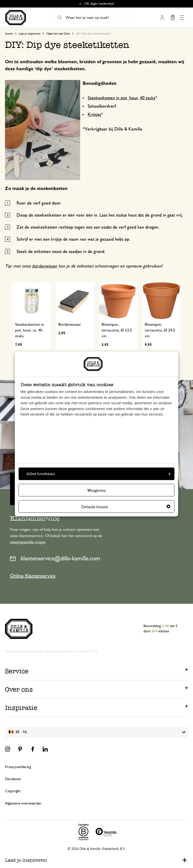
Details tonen (126, 507)
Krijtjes (94, 115)
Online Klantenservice (33, 576)
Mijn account (162, 18)
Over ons (19, 689)
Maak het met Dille (58, 34)
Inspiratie (21, 708)
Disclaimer (13, 779)
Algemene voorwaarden (23, 803)
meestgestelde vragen (28, 542)
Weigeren (97, 490)
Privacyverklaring (18, 767)
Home (9, 34)
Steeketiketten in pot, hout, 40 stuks (122, 98)
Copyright (13, 791)
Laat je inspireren (30, 34)
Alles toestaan (98, 474)
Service (17, 671)
